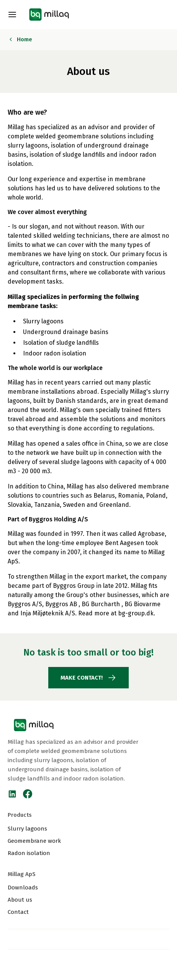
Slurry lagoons (27, 829)
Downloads (23, 888)
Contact (18, 912)
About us (20, 900)
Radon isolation (29, 853)
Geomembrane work (34, 841)
